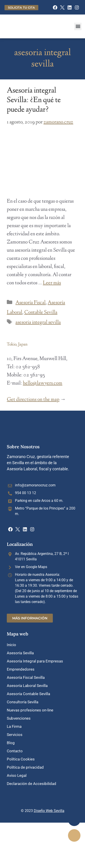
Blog (11, 743)
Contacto (15, 751)
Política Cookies (21, 759)
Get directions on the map (33, 400)
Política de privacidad (25, 767)
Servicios (15, 735)
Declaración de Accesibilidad (32, 784)
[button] (78, 26)
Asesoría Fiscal (30, 303)
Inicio (11, 645)
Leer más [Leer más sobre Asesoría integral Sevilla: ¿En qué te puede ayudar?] (52, 283)
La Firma (14, 726)
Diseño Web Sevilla (49, 811)
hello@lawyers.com (43, 383)
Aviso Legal (17, 775)
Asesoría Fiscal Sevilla (26, 677)
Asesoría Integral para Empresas (35, 661)
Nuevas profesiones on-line (30, 710)
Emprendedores (21, 669)
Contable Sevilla (41, 313)
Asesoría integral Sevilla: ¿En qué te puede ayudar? (34, 100)
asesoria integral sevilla (38, 323)
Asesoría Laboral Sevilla (27, 686)
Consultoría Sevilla (23, 702)
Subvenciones (19, 718)
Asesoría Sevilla (20, 653)
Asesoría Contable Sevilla (28, 694)
